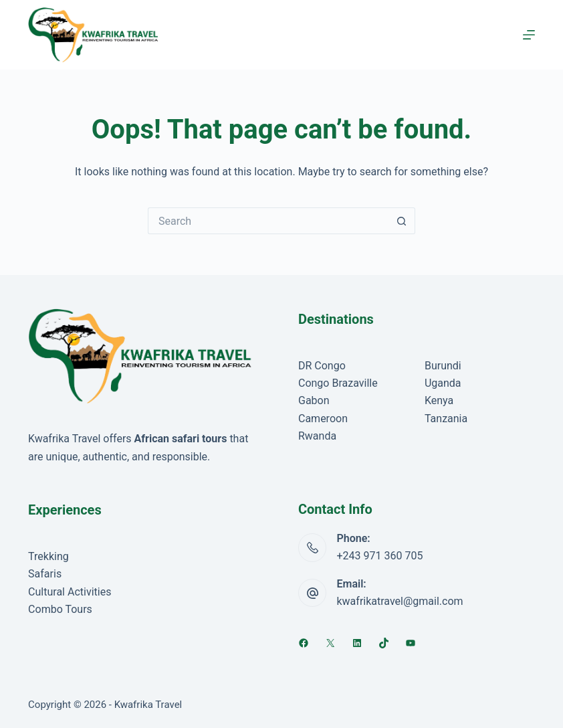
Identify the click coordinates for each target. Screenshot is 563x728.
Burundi (443, 366)
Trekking (48, 556)
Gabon (314, 400)
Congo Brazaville (338, 383)
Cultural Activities (70, 592)
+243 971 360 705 (379, 556)
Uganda (443, 383)
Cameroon (323, 419)
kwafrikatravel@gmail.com (400, 601)
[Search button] (402, 221)
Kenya (439, 400)
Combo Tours (60, 609)
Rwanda (317, 436)
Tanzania (446, 419)
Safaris (45, 574)
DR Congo (322, 366)
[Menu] (529, 35)
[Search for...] (268, 221)
